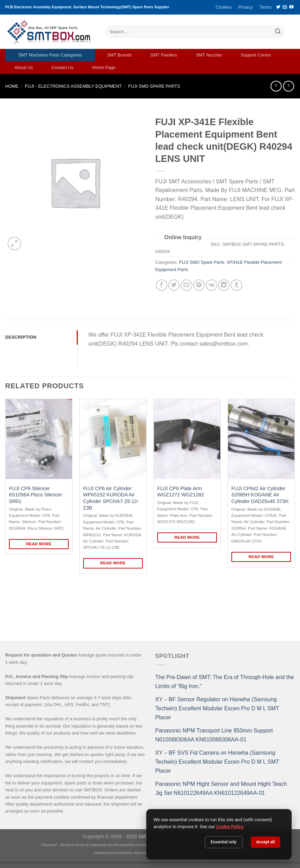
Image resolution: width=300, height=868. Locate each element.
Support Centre (256, 55)
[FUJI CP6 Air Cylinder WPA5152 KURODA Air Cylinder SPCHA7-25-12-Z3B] (113, 439)
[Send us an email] (285, 7)
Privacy (246, 7)
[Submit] (278, 32)
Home (12, 86)
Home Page (104, 67)
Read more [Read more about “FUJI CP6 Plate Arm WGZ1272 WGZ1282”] (187, 537)
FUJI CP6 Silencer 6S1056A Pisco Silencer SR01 (36, 495)
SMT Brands (119, 55)
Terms (266, 7)
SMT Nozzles (209, 55)
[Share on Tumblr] (236, 285)
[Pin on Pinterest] (199, 285)
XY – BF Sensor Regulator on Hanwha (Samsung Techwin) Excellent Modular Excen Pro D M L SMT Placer (217, 708)
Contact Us (63, 67)
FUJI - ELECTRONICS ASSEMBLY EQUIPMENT (73, 86)
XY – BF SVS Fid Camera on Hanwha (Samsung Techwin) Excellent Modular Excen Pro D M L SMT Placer (217, 762)
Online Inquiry (183, 237)
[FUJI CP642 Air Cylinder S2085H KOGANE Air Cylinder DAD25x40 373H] (261, 439)
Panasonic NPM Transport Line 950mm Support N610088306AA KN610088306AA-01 (214, 735)
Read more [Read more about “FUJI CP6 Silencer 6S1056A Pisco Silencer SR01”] (39, 544)
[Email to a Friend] (187, 285)
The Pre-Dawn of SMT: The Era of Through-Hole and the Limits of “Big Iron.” (225, 682)
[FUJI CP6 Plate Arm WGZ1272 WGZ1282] (187, 439)
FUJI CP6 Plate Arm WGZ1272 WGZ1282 (181, 492)
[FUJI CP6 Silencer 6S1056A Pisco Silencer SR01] (39, 439)
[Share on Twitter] (174, 285)
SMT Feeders (164, 55)
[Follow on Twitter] (278, 7)
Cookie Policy (230, 827)
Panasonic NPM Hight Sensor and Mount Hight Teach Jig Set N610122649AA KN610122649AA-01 (221, 788)
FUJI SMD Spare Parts (154, 86)
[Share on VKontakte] (211, 285)
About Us (24, 67)
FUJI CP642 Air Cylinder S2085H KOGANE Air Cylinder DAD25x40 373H (260, 495)
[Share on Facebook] (162, 285)
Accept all (266, 842)
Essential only (224, 842)
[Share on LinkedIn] (224, 285)
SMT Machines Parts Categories (50, 55)
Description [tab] (21, 337)
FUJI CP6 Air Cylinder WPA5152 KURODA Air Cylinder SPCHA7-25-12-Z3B (111, 498)
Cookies (223, 7)
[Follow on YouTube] (291, 7)
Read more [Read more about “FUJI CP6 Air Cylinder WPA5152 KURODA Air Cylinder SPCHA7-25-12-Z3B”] (113, 563)
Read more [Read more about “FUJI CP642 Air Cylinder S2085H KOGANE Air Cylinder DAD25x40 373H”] (261, 557)
